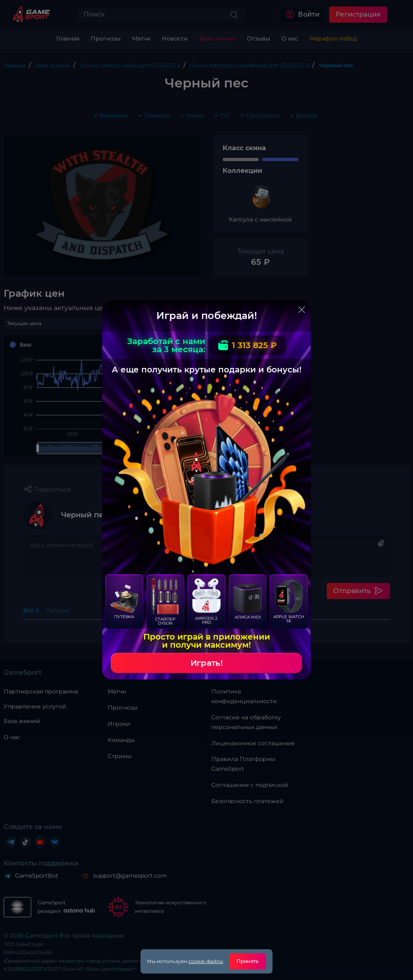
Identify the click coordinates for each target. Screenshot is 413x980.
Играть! (206, 663)
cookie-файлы (206, 961)
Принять (248, 961)
